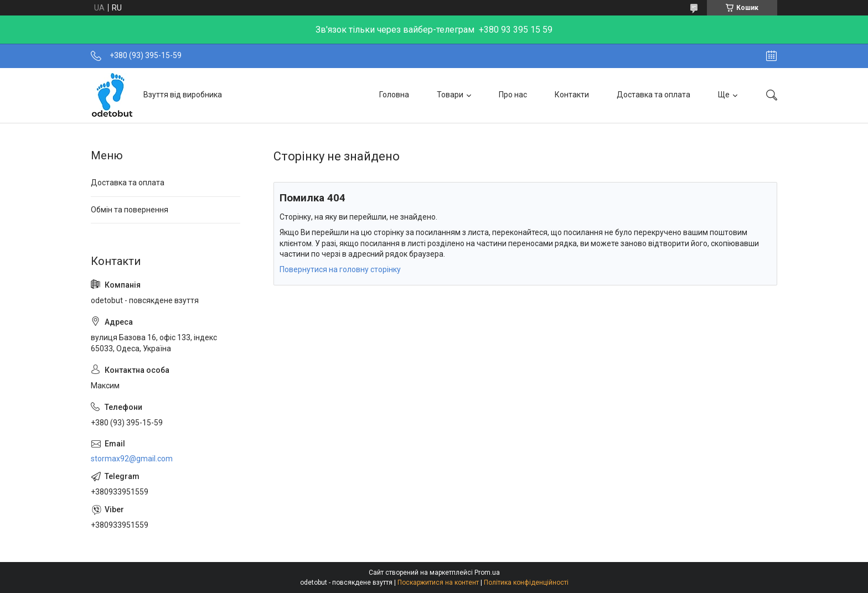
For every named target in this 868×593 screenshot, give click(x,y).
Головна (394, 95)
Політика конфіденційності (526, 582)
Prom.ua (487, 573)
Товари (450, 95)
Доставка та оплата (653, 95)
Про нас (513, 95)
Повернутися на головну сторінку (340, 269)
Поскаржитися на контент (438, 582)
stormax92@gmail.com (132, 459)
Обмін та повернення (130, 210)
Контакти (572, 95)
